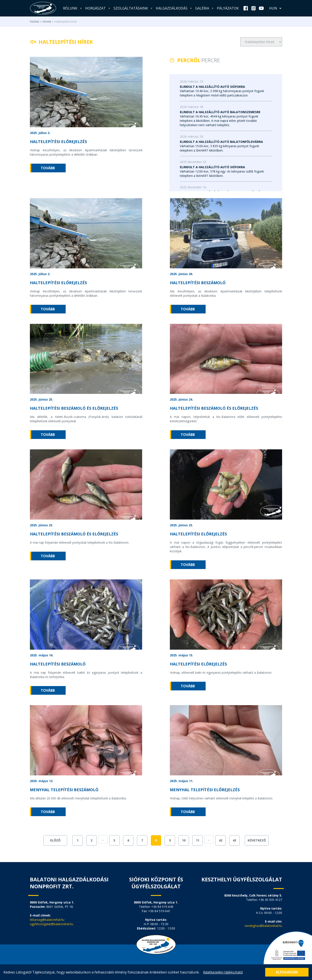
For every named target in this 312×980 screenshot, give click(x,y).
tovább (48, 168)
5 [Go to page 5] (114, 840)
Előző (55, 840)
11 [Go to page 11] (198, 840)
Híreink (47, 22)
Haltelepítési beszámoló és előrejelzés (74, 408)
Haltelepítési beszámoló (198, 283)
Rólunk (73, 8)
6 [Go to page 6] (128, 840)
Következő (257, 840)
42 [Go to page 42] (221, 840)
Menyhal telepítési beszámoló (64, 790)
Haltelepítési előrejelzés (58, 142)
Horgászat (98, 8)
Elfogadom (287, 972)
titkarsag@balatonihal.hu (47, 920)
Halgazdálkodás (174, 8)
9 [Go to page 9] (170, 840)
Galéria (205, 8)
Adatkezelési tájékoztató (223, 972)
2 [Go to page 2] (91, 840)
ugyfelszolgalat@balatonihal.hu (52, 924)
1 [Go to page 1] (78, 840)
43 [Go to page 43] (234, 840)
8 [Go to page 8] (156, 840)
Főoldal (34, 22)
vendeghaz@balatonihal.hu (263, 926)
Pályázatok (228, 8)
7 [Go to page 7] (142, 840)
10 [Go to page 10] (184, 840)
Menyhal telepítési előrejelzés (205, 790)
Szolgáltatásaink (133, 8)
